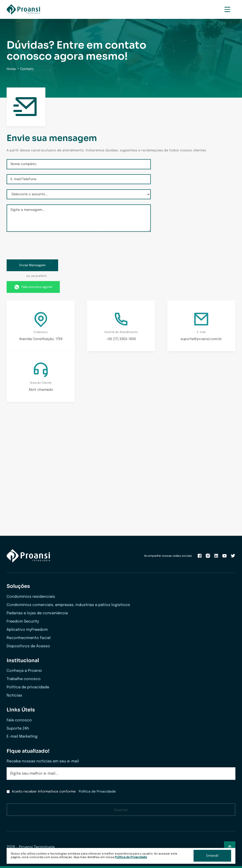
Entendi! (212, 856)
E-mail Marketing (22, 737)
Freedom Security (23, 621)
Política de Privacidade (131, 857)
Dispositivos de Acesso (28, 646)
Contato (27, 69)
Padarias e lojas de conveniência (37, 613)
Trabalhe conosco (24, 679)
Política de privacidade (28, 687)
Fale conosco (19, 720)
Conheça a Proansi (24, 671)
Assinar (121, 810)
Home (11, 69)
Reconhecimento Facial (29, 638)
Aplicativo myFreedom (27, 630)
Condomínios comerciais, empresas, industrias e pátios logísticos (68, 605)
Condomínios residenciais (31, 597)
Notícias (14, 696)
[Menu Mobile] (227, 9)
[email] (121, 774)
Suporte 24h (18, 729)
